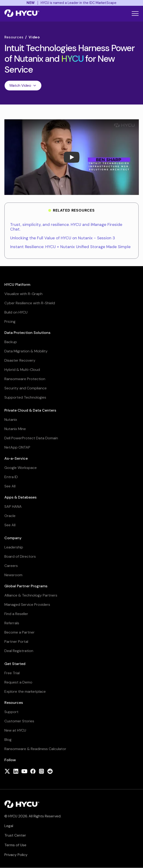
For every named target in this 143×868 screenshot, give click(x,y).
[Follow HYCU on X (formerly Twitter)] (7, 772)
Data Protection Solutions (27, 333)
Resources (14, 37)
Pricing (10, 322)
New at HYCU (15, 730)
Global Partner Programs (26, 586)
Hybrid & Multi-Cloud (22, 370)
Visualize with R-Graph (23, 294)
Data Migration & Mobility (26, 351)
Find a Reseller (16, 614)
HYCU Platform (17, 285)
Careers (11, 566)
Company (13, 538)
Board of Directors (20, 556)
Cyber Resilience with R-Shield (30, 303)
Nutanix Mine (15, 429)
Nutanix (11, 420)
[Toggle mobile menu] (135, 14)
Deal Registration (19, 651)
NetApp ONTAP (17, 447)
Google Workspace (21, 468)
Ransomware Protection (25, 379)
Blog (8, 740)
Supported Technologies (25, 397)
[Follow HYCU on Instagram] (41, 772)
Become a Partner (20, 632)
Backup (11, 342)
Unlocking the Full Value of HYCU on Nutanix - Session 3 (63, 238)
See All (10, 486)
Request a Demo (18, 682)
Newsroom (13, 575)
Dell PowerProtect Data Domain (31, 438)
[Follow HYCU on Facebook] (33, 772)
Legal (9, 826)
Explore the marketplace (25, 691)
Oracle (10, 516)
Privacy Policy (16, 855)
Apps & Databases (20, 497)
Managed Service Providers (27, 605)
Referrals (12, 623)
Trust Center (15, 835)
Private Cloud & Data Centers (30, 410)
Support (11, 712)
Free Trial (12, 673)
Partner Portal (16, 642)
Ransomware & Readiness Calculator (35, 749)
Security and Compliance (26, 388)
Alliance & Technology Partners (31, 595)
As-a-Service (16, 458)
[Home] (22, 14)
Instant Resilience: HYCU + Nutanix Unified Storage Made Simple (70, 247)
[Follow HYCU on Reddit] (50, 772)
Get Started (15, 664)
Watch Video (23, 85)
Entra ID (11, 477)
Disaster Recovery (20, 360)
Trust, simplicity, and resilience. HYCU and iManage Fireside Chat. (66, 227)
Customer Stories (19, 721)
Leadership (14, 547)
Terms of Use (15, 845)
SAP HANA (13, 506)
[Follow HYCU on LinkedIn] (16, 772)
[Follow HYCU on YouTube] (24, 772)
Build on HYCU (16, 312)
